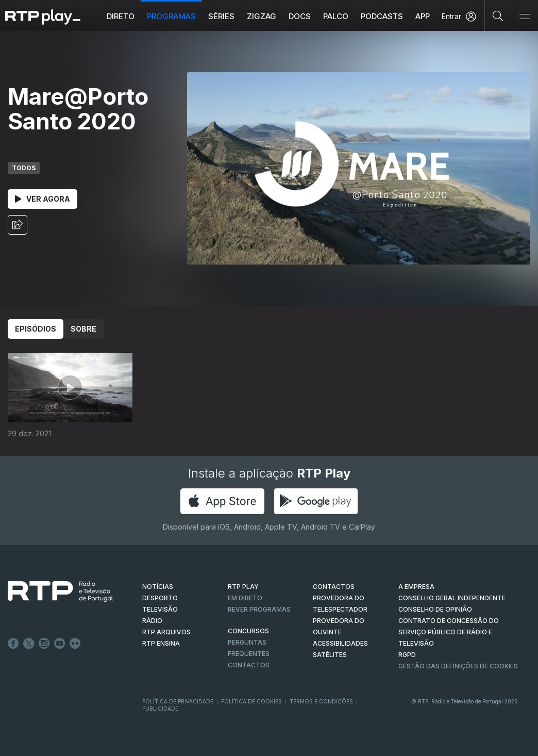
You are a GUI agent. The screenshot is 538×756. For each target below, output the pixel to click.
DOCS (300, 16)
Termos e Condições (321, 701)
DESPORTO (160, 598)
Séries (221, 16)
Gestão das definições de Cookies (458, 666)
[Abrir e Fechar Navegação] (525, 17)
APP (423, 16)
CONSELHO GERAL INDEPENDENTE (452, 598)
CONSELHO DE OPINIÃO (435, 609)
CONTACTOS (334, 587)
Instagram (44, 644)
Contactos (249, 665)
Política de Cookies (251, 701)
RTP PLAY (243, 587)
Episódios (36, 329)
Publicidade (160, 709)
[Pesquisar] (498, 15)
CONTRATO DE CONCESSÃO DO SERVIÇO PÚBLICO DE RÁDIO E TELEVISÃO (449, 632)
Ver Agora (43, 199)
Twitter (29, 644)
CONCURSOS (248, 631)
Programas (171, 16)
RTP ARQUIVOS (166, 632)
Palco (336, 16)
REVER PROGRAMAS (259, 609)
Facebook (13, 644)
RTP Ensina (161, 643)
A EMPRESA (416, 587)
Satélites (330, 655)
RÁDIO (152, 621)
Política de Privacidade (178, 701)
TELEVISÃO (160, 609)
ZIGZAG (262, 16)
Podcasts (382, 16)
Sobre (83, 329)
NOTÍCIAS (158, 587)
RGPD (407, 655)
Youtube (60, 644)
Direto (121, 16)
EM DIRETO (245, 598)
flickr (75, 644)
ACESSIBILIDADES (340, 643)
